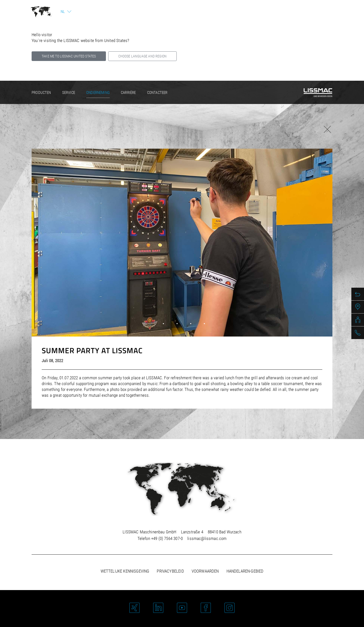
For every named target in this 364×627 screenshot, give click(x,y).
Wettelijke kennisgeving (125, 571)
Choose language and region (142, 56)
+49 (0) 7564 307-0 (167, 538)
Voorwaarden (205, 571)
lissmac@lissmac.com (207, 538)
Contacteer (157, 93)
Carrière (128, 93)
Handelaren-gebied (245, 571)
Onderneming (98, 93)
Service (69, 93)
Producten (41, 93)
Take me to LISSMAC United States (69, 56)
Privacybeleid (170, 571)
